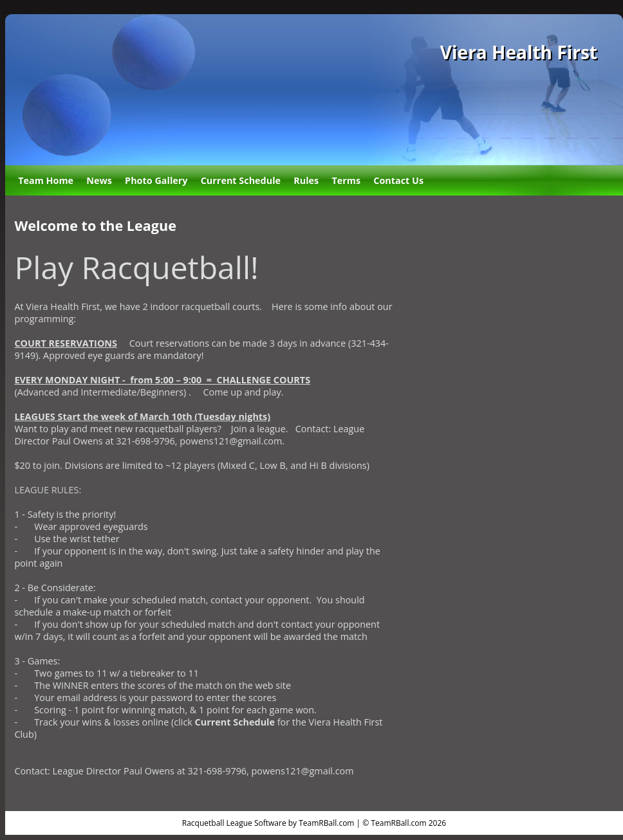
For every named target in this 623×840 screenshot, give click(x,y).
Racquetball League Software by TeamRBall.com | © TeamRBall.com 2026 (314, 823)
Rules (306, 180)
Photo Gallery (156, 180)
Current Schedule (241, 180)
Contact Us (398, 180)
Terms (346, 180)
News (99, 180)
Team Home (46, 180)
